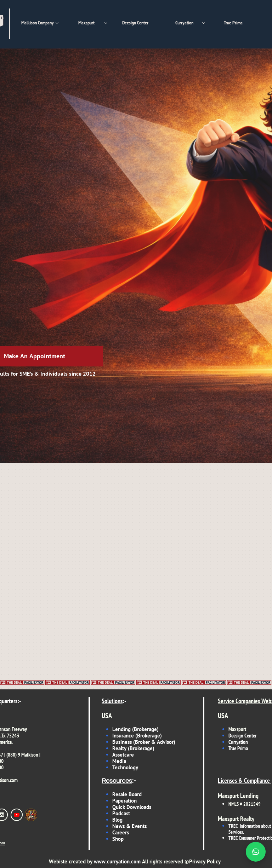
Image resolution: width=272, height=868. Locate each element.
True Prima (238, 748)
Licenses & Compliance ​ (245, 780)
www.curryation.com (117, 861)
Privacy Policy (205, 861)
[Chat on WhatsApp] (256, 852)
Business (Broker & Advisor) (144, 742)
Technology (125, 767)
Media (120, 761)
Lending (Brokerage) (135, 729)
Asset (118, 755)
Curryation (238, 742)
